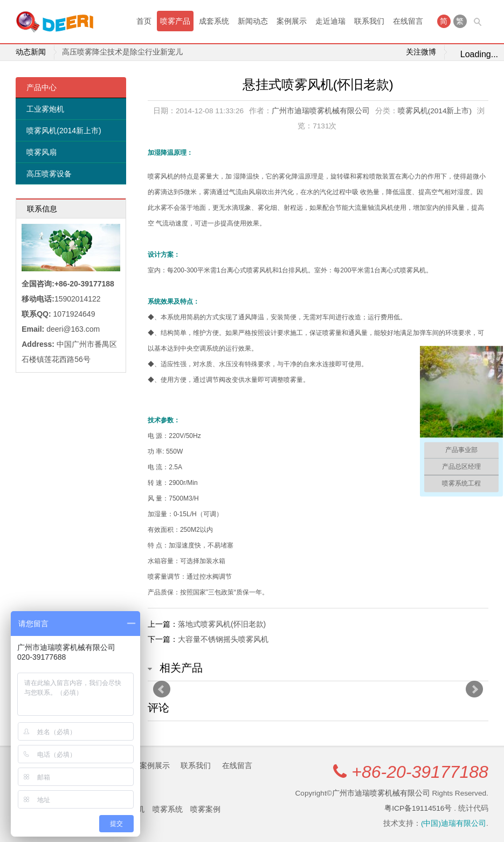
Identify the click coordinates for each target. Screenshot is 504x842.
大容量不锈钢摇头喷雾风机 (223, 639)
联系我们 (369, 21)
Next (474, 689)
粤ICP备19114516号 (418, 808)
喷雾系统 (168, 809)
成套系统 (214, 21)
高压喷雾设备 (49, 174)
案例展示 (292, 21)
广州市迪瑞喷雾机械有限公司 (321, 111)
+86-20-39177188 (420, 772)
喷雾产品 (175, 21)
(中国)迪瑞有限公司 (454, 823)
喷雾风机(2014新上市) (64, 131)
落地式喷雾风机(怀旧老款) (222, 624)
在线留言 (408, 21)
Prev (162, 689)
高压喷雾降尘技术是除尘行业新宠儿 (122, 52)
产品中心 (42, 87)
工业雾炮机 (45, 109)
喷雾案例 (205, 809)
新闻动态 (253, 21)
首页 (144, 21)
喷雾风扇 (42, 152)
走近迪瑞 (330, 21)
